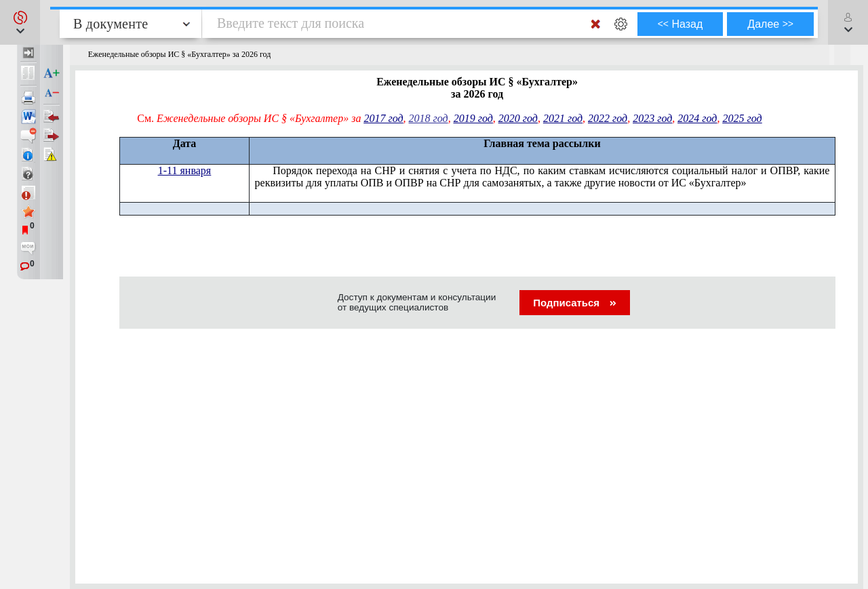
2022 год (608, 118)
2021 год (563, 118)
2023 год (652, 118)
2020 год (518, 118)
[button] (20, 22)
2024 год (697, 118)
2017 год (383, 118)
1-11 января (184, 170)
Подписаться (575, 303)
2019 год (473, 118)
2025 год (742, 118)
